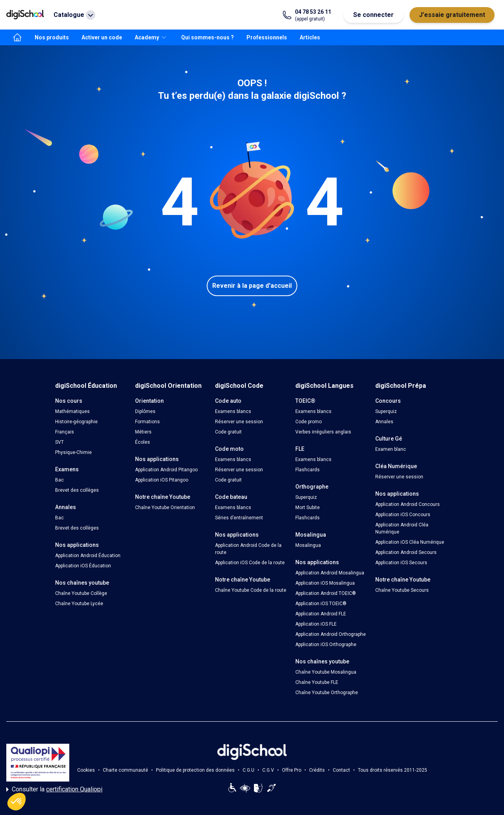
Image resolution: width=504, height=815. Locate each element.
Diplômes (145, 411)
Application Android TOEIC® (326, 593)
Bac (59, 480)
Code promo (309, 422)
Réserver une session (239, 422)
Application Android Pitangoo (166, 470)
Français (65, 432)
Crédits (317, 770)
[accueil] (17, 37)
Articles (310, 37)
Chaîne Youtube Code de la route (251, 590)
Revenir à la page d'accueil (252, 286)
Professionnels (267, 37)
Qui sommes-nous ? (208, 37)
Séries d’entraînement (239, 518)
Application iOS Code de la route (250, 563)
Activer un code (102, 37)
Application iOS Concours (403, 515)
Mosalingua (308, 545)
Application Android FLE (321, 614)
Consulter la (54, 789)
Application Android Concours (408, 504)
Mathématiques (72, 411)
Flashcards (308, 470)
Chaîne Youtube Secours (402, 590)
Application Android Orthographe (331, 634)
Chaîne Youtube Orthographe (327, 693)
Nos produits (52, 37)
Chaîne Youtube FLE (317, 682)
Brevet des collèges (77, 490)
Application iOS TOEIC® (321, 604)
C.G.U (248, 770)
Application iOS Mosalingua (325, 583)
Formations (147, 422)
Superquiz (306, 497)
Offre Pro (292, 770)
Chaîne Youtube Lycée (79, 604)
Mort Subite (308, 508)
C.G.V (268, 770)
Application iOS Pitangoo (162, 480)
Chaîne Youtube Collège (81, 593)
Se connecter (373, 15)
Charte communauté (125, 770)
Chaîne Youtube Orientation (165, 508)
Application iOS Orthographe (326, 645)
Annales (384, 422)
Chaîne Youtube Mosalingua (326, 672)
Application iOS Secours (401, 563)
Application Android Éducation (88, 556)
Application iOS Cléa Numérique (410, 542)
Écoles (143, 442)
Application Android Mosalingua (330, 573)
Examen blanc (391, 449)
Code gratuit (228, 432)
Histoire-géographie (76, 422)
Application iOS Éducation (83, 566)
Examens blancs (233, 411)
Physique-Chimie (73, 452)
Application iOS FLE (316, 624)
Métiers (143, 432)
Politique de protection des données (195, 770)
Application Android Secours (406, 552)
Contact (341, 770)
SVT (59, 442)
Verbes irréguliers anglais (323, 432)
